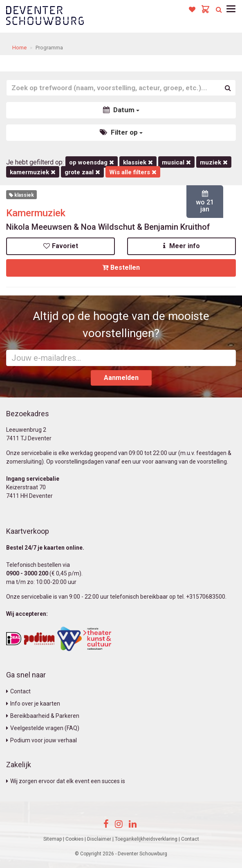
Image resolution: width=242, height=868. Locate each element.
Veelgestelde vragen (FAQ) (43, 728)
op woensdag (92, 162)
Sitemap (53, 839)
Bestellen (121, 268)
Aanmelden (121, 378)
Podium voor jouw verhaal (41, 740)
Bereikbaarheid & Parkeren (43, 716)
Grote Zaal (82, 172)
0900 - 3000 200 (27, 573)
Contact (18, 691)
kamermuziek (33, 172)
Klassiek (138, 162)
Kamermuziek (36, 213)
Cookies (74, 839)
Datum (121, 110)
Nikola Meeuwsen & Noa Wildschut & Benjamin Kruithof (108, 227)
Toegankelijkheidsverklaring (146, 839)
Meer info (181, 246)
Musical (176, 162)
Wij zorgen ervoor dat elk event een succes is (66, 781)
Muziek (214, 162)
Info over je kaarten (33, 704)
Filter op (121, 132)
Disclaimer (99, 839)
